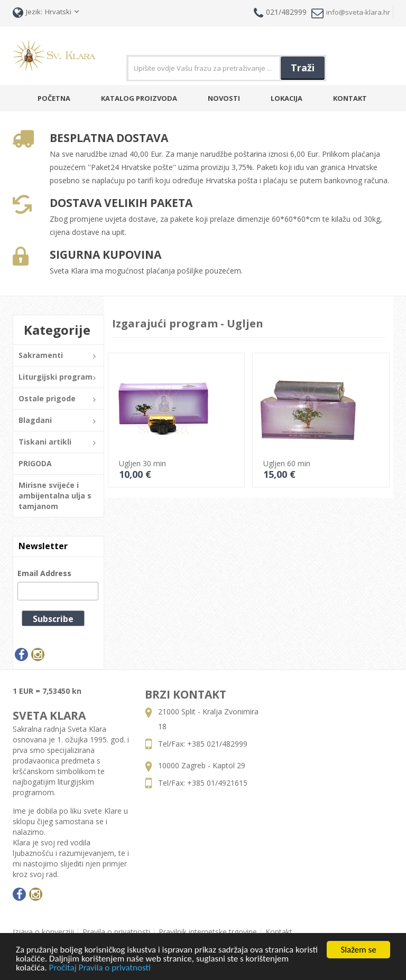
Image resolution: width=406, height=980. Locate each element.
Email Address (44, 573)
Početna (54, 98)
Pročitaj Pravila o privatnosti (100, 968)
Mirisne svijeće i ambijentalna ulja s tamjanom (55, 496)
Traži (303, 68)
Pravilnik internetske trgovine (208, 932)
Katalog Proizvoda (139, 98)
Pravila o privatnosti (116, 932)
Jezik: (27, 12)
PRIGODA (35, 463)
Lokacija (287, 98)
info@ (351, 13)
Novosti (224, 98)
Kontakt (350, 98)
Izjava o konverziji (43, 932)
